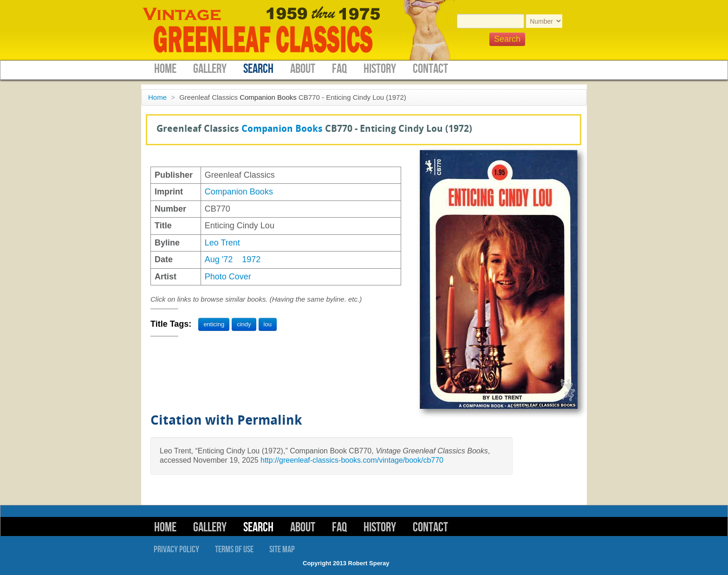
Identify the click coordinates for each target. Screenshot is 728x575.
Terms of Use (234, 549)
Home (165, 69)
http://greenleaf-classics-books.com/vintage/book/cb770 (352, 460)
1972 (251, 259)
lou (268, 324)
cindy (244, 324)
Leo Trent (222, 243)
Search (258, 69)
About (303, 69)
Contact (430, 69)
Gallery (210, 69)
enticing (214, 324)
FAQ (339, 69)
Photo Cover (228, 277)
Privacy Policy (176, 549)
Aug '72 (219, 259)
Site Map (282, 549)
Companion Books (268, 97)
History (380, 69)
